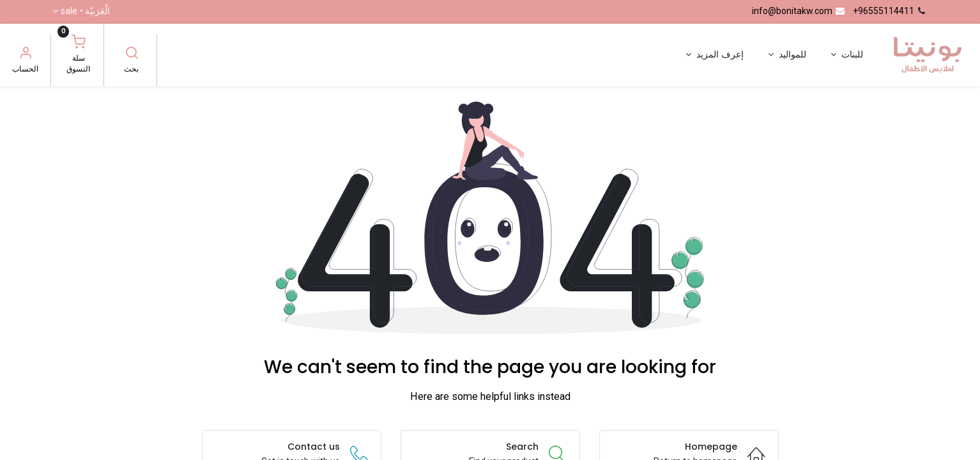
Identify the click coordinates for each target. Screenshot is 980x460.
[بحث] (132, 54)
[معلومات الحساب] (26, 54)
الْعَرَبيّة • (85, 11)
